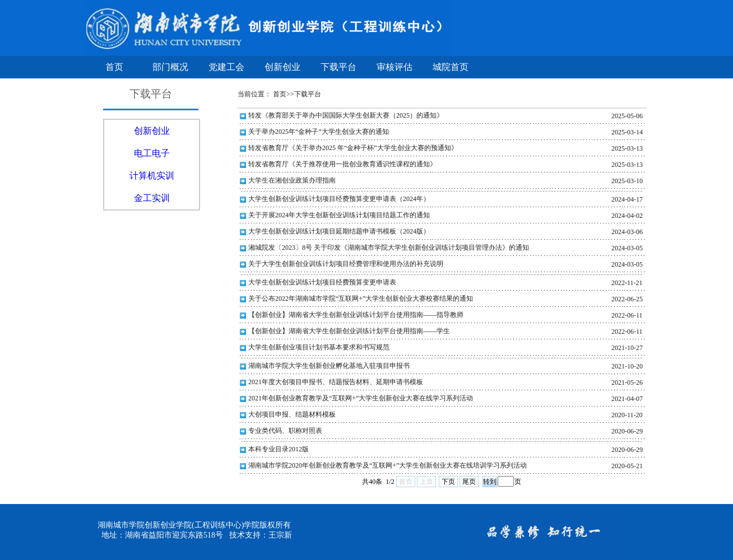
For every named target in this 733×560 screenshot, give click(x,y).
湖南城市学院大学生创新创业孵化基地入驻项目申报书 (329, 366)
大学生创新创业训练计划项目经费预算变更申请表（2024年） (339, 199)
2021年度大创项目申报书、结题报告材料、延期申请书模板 (336, 382)
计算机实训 (152, 176)
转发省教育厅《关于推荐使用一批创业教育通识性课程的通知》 (342, 164)
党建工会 (226, 67)
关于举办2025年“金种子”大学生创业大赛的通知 (319, 132)
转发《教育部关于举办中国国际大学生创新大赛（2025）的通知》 (346, 115)
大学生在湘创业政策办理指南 (292, 180)
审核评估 (395, 67)
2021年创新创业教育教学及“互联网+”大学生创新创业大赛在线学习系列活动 (361, 398)
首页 (114, 67)
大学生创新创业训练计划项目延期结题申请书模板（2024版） (339, 231)
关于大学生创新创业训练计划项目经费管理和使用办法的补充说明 (346, 264)
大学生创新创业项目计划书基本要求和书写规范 (319, 347)
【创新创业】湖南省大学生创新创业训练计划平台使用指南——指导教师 (356, 315)
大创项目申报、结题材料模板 (292, 414)
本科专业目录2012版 (279, 449)
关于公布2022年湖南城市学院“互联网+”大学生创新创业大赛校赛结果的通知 (361, 298)
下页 (448, 482)
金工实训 (152, 198)
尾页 (469, 482)
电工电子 (152, 153)
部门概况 (170, 67)
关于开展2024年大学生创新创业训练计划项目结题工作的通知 (339, 215)
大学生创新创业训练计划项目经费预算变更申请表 (322, 282)
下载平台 (338, 67)
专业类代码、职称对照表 (285, 431)
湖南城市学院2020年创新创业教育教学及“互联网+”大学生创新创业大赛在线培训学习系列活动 (388, 465)
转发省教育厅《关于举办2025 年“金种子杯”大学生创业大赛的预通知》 (353, 148)
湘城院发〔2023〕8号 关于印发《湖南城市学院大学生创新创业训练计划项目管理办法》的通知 (389, 248)
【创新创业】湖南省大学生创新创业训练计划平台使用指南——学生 (349, 331)
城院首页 (451, 67)
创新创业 (282, 67)
